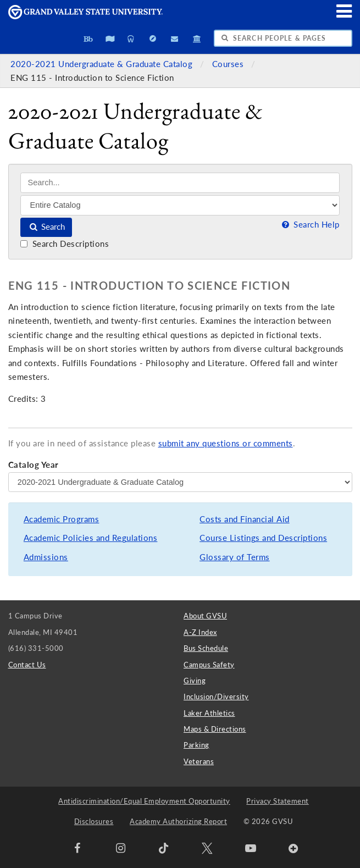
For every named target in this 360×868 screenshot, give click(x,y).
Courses (229, 64)
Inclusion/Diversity (216, 696)
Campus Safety (209, 665)
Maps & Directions (215, 729)
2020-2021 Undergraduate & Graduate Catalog (103, 64)
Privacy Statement (278, 801)
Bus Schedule (206, 648)
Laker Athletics (209, 713)
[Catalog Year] (180, 482)
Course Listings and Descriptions (263, 538)
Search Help (309, 225)
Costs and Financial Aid (245, 519)
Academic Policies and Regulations (91, 538)
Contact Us (27, 665)
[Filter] (180, 205)
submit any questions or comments (226, 443)
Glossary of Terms (235, 557)
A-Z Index (200, 632)
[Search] (180, 183)
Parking (196, 745)
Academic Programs (62, 519)
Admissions (46, 557)
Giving (195, 681)
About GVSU (205, 616)
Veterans (199, 761)
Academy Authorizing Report (178, 821)
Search (46, 227)
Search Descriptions (65, 244)
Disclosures (94, 821)
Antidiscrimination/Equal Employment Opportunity (144, 801)
